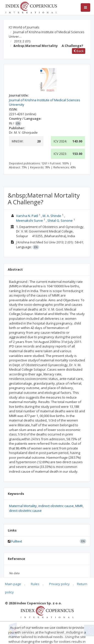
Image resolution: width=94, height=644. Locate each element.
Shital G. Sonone (60, 220)
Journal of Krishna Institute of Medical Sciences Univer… (47, 34)
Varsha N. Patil (27, 216)
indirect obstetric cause (56, 506)
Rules (35, 584)
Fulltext (17, 541)
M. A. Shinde (52, 216)
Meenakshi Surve (30, 220)
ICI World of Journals (24, 27)
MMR (79, 506)
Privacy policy (59, 584)
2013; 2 (22, 41)
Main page (13, 584)
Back (79, 51)
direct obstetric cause (25, 511)
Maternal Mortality (23, 506)
